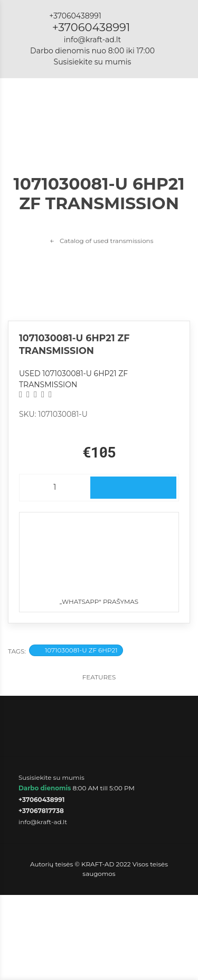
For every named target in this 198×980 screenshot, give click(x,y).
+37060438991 (91, 27)
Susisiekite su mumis (93, 62)
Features (99, 677)
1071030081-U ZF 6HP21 (76, 650)
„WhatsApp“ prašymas (99, 559)
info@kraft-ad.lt (92, 40)
